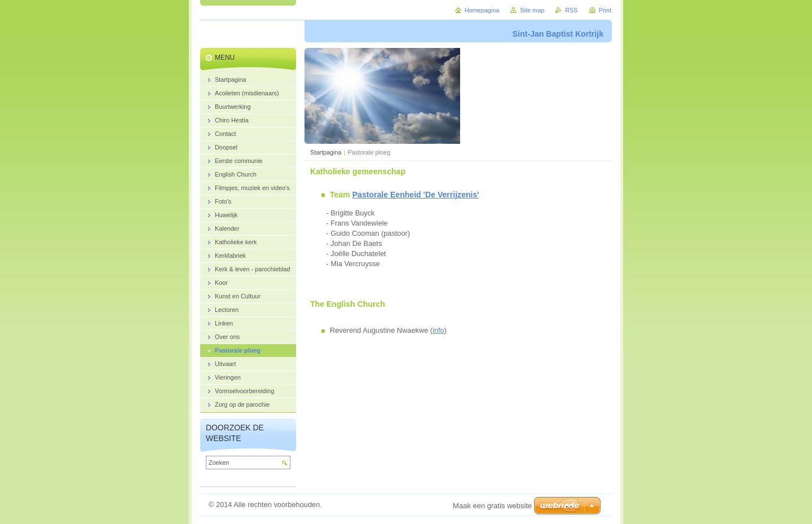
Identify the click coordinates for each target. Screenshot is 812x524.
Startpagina (326, 152)
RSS (571, 10)
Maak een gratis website (492, 506)
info (438, 330)
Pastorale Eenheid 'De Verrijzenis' (416, 195)
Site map (532, 10)
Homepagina (482, 10)
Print (605, 10)
